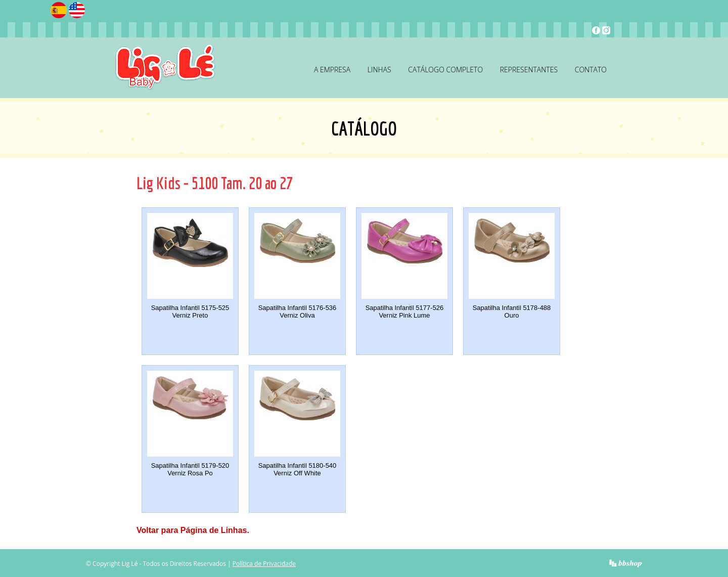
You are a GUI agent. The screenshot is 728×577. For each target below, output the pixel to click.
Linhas (379, 70)
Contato (591, 70)
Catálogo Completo (445, 70)
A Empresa (332, 70)
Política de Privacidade (264, 564)
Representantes (529, 70)
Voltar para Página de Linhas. (193, 530)
